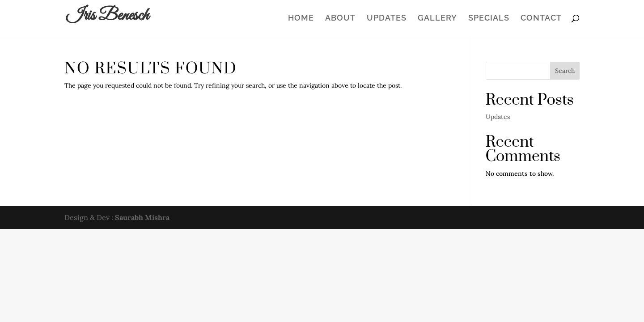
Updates (387, 19)
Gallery (437, 19)
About (340, 19)
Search (565, 71)
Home (301, 19)
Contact (541, 19)
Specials (489, 19)
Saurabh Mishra (142, 217)
